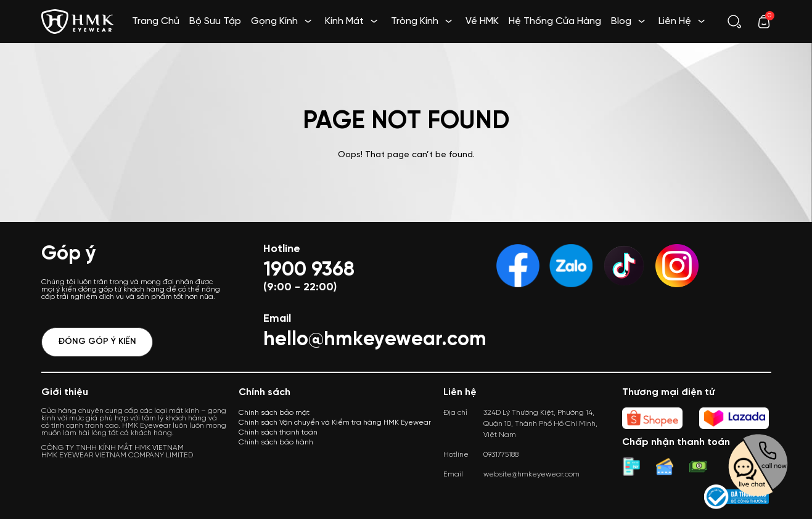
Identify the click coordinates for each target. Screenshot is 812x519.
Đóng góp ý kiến (97, 342)
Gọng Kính (274, 21)
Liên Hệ (675, 21)
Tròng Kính (415, 21)
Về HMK (482, 21)
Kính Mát (344, 21)
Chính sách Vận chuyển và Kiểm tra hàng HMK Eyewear (335, 423)
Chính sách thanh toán (278, 432)
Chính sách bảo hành (276, 442)
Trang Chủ (156, 21)
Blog (621, 21)
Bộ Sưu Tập (215, 21)
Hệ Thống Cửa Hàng (555, 21)
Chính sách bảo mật (274, 413)
